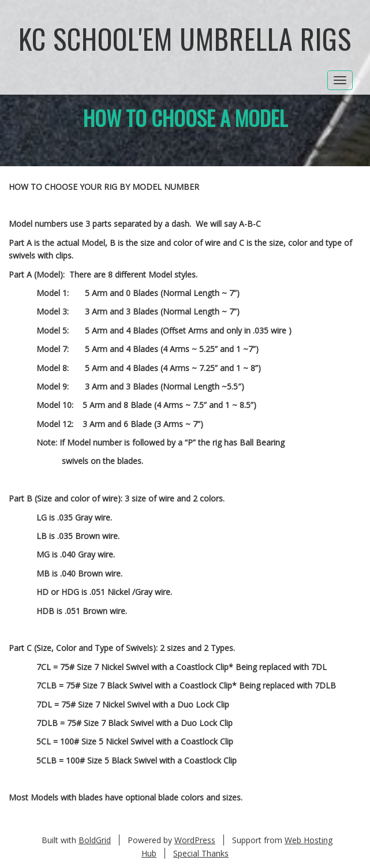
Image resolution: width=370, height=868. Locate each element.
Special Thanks (201, 853)
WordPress (195, 840)
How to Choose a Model (185, 117)
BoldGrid (95, 840)
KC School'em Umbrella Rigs (185, 38)
